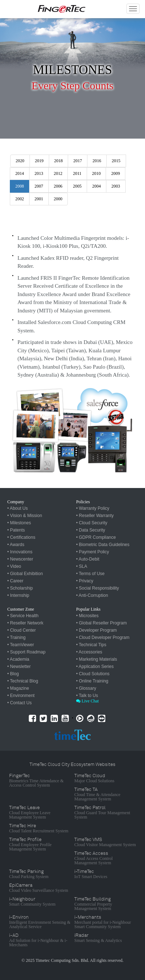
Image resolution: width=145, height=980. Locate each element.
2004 (97, 186)
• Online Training (92, 681)
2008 (20, 186)
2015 (116, 161)
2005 (77, 186)
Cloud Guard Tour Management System (102, 815)
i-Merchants (88, 917)
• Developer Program (97, 630)
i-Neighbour (22, 899)
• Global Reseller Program (101, 623)
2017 (78, 161)
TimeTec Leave (24, 808)
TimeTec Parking (26, 872)
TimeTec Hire (23, 826)
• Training (16, 637)
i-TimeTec (84, 872)
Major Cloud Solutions (94, 781)
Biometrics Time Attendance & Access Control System (36, 783)
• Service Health (23, 616)
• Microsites (87, 616)
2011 (77, 173)
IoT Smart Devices (91, 877)
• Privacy (85, 581)
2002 (20, 199)
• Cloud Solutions (93, 674)
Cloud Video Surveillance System (39, 890)
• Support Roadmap (26, 652)
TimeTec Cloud (90, 776)
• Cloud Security (92, 523)
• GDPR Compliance (96, 537)
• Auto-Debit (88, 559)
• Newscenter (20, 559)
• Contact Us (19, 703)
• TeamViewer (21, 645)
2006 (58, 186)
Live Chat (87, 701)
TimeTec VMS (88, 840)
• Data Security (91, 530)
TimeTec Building (93, 899)
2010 (97, 173)
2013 (39, 173)
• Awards (16, 545)
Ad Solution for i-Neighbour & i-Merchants (38, 943)
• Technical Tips (91, 645)
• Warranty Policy (93, 508)
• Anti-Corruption (92, 595)
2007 (39, 186)
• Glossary (86, 688)
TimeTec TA (86, 790)
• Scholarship (20, 588)
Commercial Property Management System (93, 906)
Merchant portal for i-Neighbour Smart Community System (103, 924)
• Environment (21, 696)
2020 (20, 161)
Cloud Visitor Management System (105, 845)
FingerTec (19, 776)
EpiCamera (21, 885)
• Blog (13, 674)
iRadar (81, 935)
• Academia (18, 659)
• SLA (82, 566)
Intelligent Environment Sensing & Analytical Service (40, 924)
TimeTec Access (91, 853)
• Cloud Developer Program (103, 637)
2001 (39, 199)
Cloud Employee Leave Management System (30, 815)
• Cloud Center (21, 630)
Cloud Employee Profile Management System (30, 847)
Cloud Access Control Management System (93, 861)
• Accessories (89, 652)
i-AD (14, 935)
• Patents (16, 530)
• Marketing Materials (97, 659)
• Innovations (20, 552)
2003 (116, 186)
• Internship (18, 595)
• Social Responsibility (98, 588)
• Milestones (19, 523)
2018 (59, 161)
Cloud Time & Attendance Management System (97, 797)
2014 (20, 173)
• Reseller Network (25, 623)
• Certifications (21, 537)
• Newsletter (19, 667)
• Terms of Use (90, 574)
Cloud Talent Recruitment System (39, 831)
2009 (115, 173)
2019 (39, 161)
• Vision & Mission (25, 516)
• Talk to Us (87, 696)
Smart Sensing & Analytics (98, 940)
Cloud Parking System (29, 877)
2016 (97, 161)
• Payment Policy (93, 552)
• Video (14, 566)
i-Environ (19, 917)
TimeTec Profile (25, 840)
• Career (15, 581)
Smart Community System (32, 904)
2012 (58, 173)
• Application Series (95, 667)
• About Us (17, 508)
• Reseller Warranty (95, 516)
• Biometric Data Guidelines (103, 545)
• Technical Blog (23, 681)
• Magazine (18, 688)
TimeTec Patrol (90, 808)
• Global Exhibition (25, 574)
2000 (58, 199)
